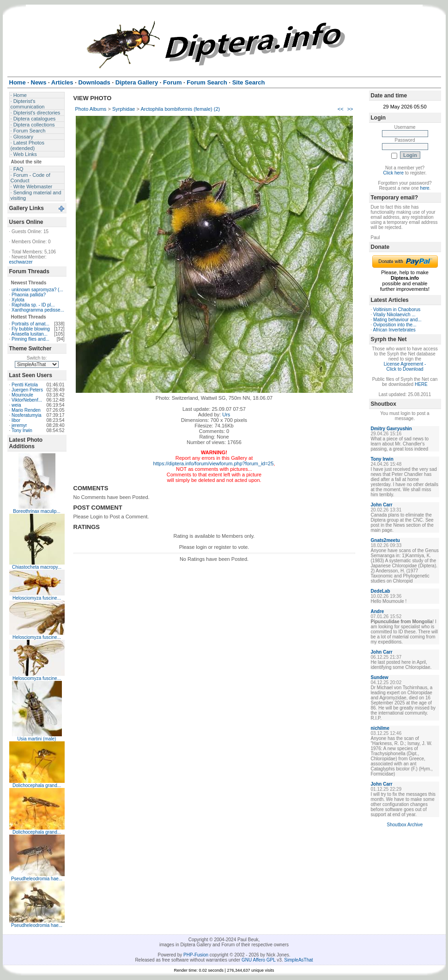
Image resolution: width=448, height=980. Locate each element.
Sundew (380, 677)
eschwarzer (21, 262)
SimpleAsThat (298, 960)
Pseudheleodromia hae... (37, 879)
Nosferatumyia (26, 415)
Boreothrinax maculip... (36, 511)
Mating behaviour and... (397, 320)
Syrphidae (124, 109)
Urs (226, 415)
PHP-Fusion (196, 955)
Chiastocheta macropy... (37, 567)
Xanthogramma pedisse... (38, 310)
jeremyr (19, 425)
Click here (394, 173)
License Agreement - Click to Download (405, 367)
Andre (378, 611)
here (425, 188)
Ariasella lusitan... (30, 334)
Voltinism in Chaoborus (397, 310)
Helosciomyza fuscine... (37, 598)
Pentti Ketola (25, 385)
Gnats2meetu (385, 540)
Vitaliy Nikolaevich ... (394, 315)
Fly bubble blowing (31, 329)
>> (350, 109)
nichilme (380, 728)
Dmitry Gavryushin (391, 429)
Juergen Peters (27, 390)
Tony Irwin (22, 430)
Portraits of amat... (30, 324)
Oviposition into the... (395, 325)
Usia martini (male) (37, 739)
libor (16, 420)
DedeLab (381, 591)
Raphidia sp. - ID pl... (33, 305)
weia (16, 405)
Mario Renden (26, 410)
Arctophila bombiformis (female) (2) (180, 109)
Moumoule (22, 395)
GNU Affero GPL (258, 960)
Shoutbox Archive (405, 825)
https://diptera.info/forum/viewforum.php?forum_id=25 (214, 463)
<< (341, 109)
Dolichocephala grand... (37, 785)
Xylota (18, 300)
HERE (421, 384)
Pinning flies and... (30, 339)
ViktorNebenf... (27, 400)
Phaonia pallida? (29, 295)
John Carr (382, 505)
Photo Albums (91, 109)
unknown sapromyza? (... (37, 290)
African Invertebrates (394, 330)
